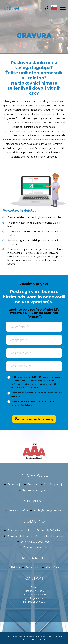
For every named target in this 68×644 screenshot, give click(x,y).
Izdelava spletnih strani (34, 639)
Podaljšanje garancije (47, 510)
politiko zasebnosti (49, 393)
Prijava (15, 567)
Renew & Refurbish (50, 531)
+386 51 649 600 (36, 602)
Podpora (33, 485)
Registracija (33, 567)
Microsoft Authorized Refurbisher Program (35, 536)
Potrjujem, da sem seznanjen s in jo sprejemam (37, 394)
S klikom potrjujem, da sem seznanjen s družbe (35, 403)
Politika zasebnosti (35, 547)
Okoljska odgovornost (35, 542)
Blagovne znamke (19, 531)
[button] (53, 7)
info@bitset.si (36, 598)
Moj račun (52, 567)
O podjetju (15, 485)
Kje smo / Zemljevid (35, 490)
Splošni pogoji (53, 485)
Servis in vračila (18, 510)
